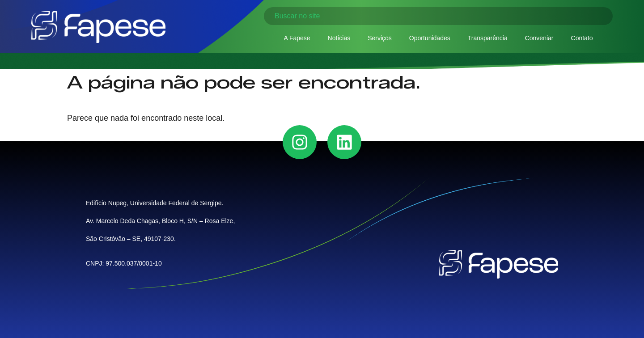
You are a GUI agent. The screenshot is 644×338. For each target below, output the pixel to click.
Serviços (380, 38)
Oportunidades (430, 38)
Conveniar (539, 38)
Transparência (488, 38)
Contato (582, 38)
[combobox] (438, 16)
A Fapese (297, 38)
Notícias (339, 38)
